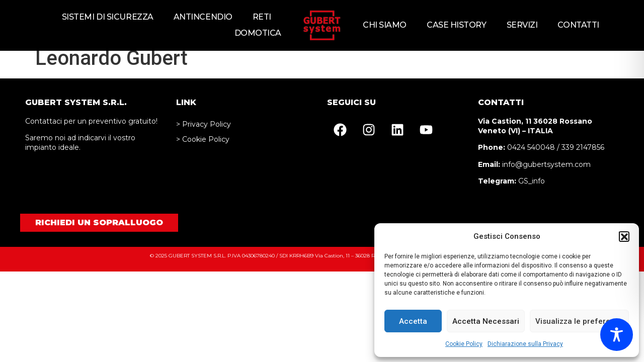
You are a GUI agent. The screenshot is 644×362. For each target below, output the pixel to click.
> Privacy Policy (204, 133)
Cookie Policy (464, 344)
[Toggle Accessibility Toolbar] (617, 335)
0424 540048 (531, 156)
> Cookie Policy (203, 148)
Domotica (258, 33)
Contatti (578, 25)
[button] (624, 236)
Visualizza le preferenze (579, 321)
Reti (262, 17)
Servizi (522, 25)
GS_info (532, 190)
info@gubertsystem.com (546, 173)
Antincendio (203, 17)
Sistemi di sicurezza (108, 17)
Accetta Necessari (486, 321)
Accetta (413, 321)
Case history (457, 25)
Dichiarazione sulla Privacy (525, 344)
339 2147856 (583, 156)
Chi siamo (385, 25)
